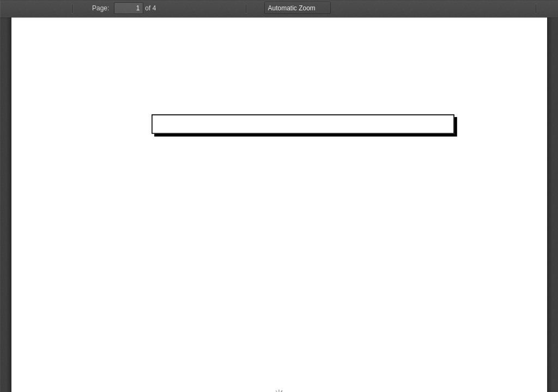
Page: (101, 8)
